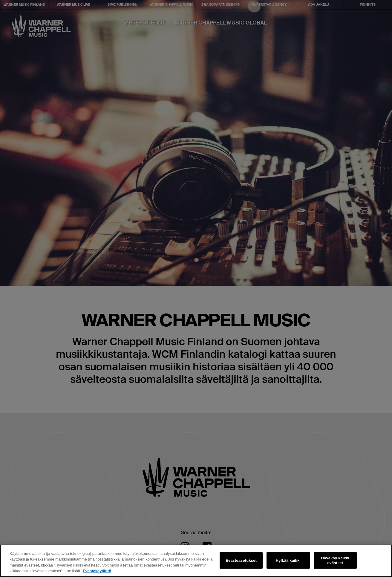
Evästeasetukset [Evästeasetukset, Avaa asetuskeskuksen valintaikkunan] (241, 560)
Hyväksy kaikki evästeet (335, 560)
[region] (196, 561)
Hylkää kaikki (288, 560)
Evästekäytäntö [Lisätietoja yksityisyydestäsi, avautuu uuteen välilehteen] (97, 571)
